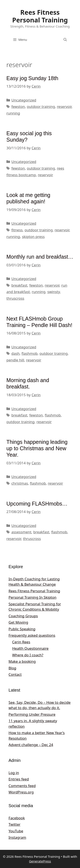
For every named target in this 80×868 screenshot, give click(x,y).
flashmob (30, 353)
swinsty (54, 292)
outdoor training (41, 106)
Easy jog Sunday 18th (32, 78)
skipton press (33, 237)
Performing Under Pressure (32, 714)
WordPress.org (21, 792)
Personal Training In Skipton (33, 597)
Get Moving (18, 622)
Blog (12, 668)
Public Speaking (22, 629)
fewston (18, 106)
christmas (20, 483)
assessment (21, 532)
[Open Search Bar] (65, 40)
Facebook (17, 818)
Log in (14, 773)
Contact (15, 674)
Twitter (15, 824)
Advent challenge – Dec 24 (31, 745)
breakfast (19, 285)
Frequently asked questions (32, 635)
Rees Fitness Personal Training (40, 16)
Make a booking (22, 661)
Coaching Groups (23, 616)
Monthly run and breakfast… (40, 257)
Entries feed (19, 779)
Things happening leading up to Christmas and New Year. (37, 448)
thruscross (15, 298)
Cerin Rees (21, 642)
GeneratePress (40, 861)
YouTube (16, 831)
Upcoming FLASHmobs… (37, 504)
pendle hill (15, 360)
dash (15, 353)
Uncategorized (24, 100)
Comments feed (22, 786)
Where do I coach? (28, 655)
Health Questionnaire (30, 648)
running (13, 113)
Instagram (17, 837)
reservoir (64, 106)
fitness (17, 230)
